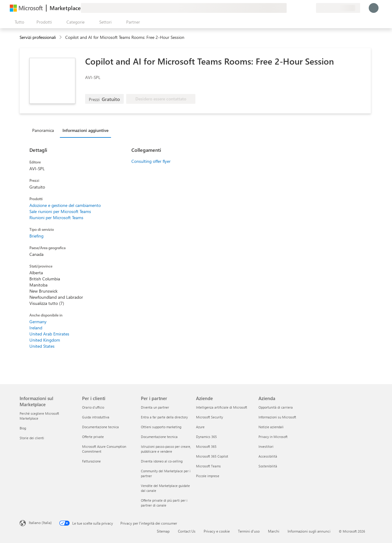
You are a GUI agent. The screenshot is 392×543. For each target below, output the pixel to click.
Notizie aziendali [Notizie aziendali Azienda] (271, 427)
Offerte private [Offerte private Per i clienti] (93, 437)
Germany (38, 322)
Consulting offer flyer (151, 161)
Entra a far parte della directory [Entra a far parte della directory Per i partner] (164, 417)
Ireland (36, 328)
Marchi (274, 531)
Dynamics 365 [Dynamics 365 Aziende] (206, 437)
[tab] (45, 130)
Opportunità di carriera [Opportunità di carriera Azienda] (276, 407)
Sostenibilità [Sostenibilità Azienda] (268, 466)
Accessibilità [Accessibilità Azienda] (268, 456)
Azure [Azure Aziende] (200, 427)
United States (42, 346)
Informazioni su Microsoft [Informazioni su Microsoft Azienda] (277, 417)
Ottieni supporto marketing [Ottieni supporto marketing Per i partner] (161, 427)
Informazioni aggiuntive (85, 130)
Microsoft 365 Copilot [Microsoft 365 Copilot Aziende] (212, 456)
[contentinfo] (61, 37)
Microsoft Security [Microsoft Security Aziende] (209, 417)
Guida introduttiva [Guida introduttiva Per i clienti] (96, 417)
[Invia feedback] (289, 8)
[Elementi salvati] (304, 8)
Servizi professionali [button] (38, 37)
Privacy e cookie (217, 531)
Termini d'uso (249, 531)
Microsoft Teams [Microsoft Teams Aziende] (208, 466)
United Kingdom (45, 340)
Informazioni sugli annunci (309, 531)
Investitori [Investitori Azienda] (266, 446)
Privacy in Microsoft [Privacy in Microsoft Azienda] (273, 437)
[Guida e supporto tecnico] (296, 8)
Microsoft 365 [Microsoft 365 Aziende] (206, 446)
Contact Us (187, 531)
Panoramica (43, 130)
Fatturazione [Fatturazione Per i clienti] (91, 461)
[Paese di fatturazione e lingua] (338, 8)
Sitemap (163, 531)
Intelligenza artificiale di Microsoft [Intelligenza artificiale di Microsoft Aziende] (222, 407)
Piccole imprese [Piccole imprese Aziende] (208, 476)
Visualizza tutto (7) (47, 303)
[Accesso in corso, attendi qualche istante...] (374, 8)
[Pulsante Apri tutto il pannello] (18, 22)
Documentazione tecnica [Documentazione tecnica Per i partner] (159, 437)
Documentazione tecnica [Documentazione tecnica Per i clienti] (100, 427)
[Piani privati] (311, 8)
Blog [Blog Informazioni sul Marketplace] (23, 428)
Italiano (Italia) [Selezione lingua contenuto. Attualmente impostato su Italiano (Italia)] (40, 522)
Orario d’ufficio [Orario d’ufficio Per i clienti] (93, 407)
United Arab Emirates (49, 334)
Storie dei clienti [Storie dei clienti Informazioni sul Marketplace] (32, 438)
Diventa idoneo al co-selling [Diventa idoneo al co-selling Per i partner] (162, 461)
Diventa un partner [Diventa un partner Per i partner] (155, 407)
